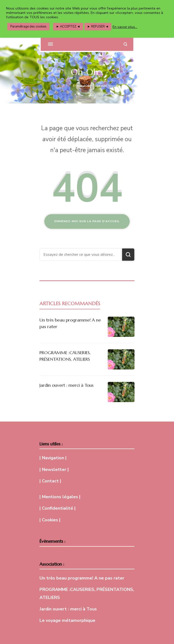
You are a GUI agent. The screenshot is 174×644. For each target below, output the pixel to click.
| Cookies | (50, 520)
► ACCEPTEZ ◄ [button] (68, 27)
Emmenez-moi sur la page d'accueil (87, 221)
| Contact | (50, 481)
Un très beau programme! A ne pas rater (82, 578)
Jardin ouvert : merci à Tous (67, 385)
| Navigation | (53, 458)
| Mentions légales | (60, 497)
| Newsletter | (54, 469)
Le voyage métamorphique (67, 620)
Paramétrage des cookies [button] (28, 27)
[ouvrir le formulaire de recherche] (125, 44)
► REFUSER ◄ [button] (98, 27)
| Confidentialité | (58, 508)
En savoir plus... (125, 27)
